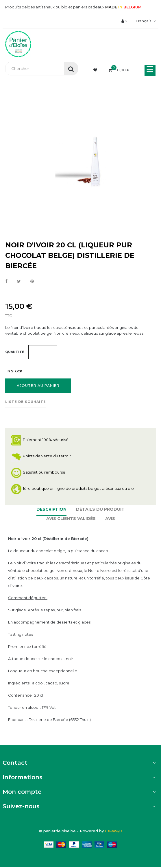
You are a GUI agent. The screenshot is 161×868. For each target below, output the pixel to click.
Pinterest (32, 282)
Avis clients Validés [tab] (71, 519)
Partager (6, 282)
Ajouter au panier (38, 386)
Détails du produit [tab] (100, 509)
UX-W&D (114, 831)
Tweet (19, 282)
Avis (110, 519)
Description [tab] (51, 509)
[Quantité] (43, 352)
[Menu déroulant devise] (145, 21)
